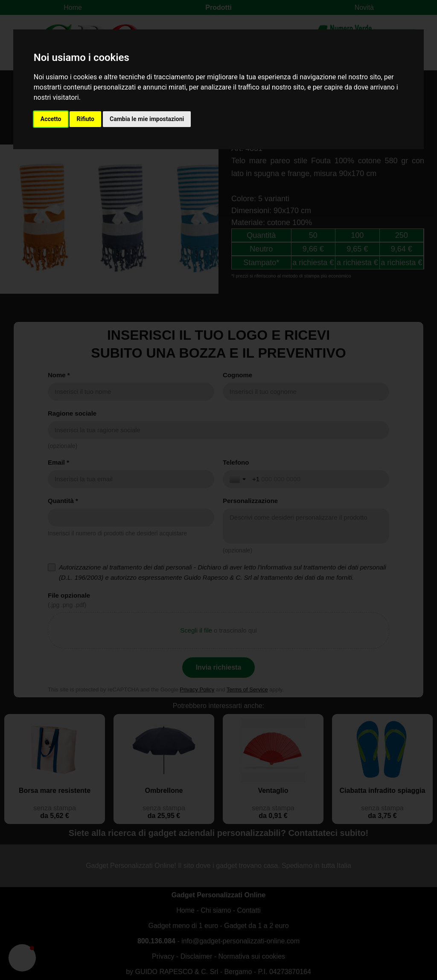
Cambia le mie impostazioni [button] (147, 119)
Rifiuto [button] (85, 119)
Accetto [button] (51, 119)
